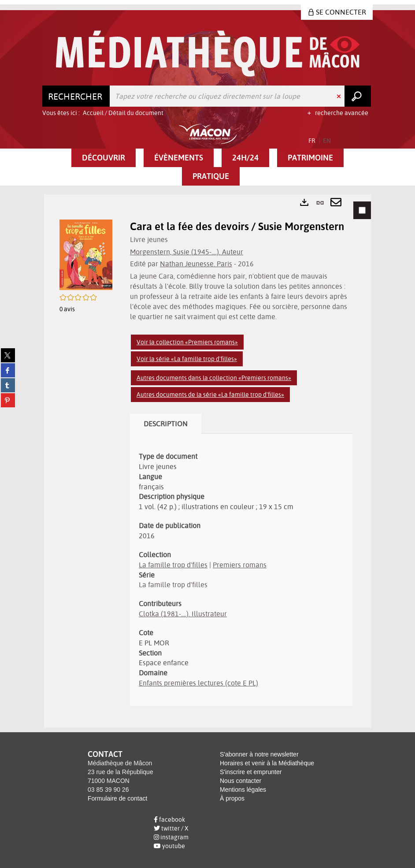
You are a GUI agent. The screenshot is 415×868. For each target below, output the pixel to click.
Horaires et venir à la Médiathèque (267, 763)
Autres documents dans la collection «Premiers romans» (214, 378)
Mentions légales (243, 790)
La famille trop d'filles (173, 565)
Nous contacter (241, 781)
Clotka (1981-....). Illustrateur (183, 614)
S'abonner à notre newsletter (259, 754)
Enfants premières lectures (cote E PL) (198, 683)
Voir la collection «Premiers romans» (187, 342)
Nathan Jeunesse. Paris (196, 264)
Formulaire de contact (117, 798)
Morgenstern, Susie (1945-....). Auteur (187, 252)
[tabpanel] (207, 461)
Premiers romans (240, 565)
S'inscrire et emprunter (251, 772)
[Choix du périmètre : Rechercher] (76, 96)
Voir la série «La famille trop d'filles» (187, 359)
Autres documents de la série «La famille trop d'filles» (210, 395)
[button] (104, 158)
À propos (232, 798)
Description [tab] (166, 424)
